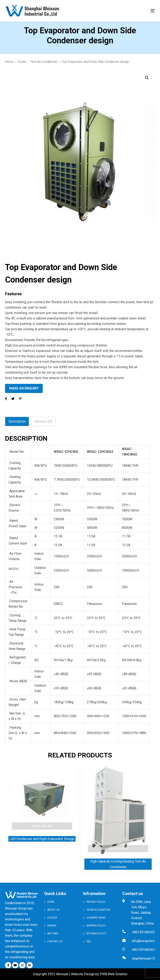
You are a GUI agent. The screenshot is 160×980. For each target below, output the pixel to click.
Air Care (53, 934)
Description (17, 421)
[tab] (17, 421)
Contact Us (55, 941)
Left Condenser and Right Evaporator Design (42, 839)
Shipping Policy (96, 926)
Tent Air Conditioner (44, 62)
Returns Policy (96, 934)
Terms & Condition (98, 910)
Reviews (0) (43, 421)
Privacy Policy (96, 902)
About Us (53, 910)
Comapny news (96, 918)
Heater (52, 926)
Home (9, 62)
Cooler (22, 62)
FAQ (89, 941)
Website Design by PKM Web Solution (99, 974)
